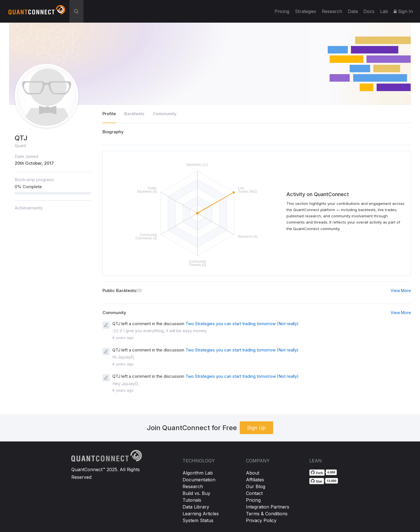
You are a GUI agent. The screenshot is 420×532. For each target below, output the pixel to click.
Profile (109, 114)
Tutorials (192, 500)
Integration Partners (268, 507)
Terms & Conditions (267, 514)
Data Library (196, 507)
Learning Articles (201, 514)
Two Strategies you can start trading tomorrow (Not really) (242, 324)
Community (165, 114)
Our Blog (256, 486)
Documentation (199, 480)
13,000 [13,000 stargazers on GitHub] (332, 481)
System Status (198, 520)
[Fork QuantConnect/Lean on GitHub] (317, 473)
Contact (254, 493)
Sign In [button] (403, 11)
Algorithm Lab (198, 473)
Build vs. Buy (196, 493)
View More (401, 290)
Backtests (134, 114)
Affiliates (255, 480)
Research (332, 11)
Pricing (282, 11)
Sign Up (256, 428)
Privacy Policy (261, 520)
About (253, 473)
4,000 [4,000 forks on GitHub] (331, 472)
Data (353, 11)
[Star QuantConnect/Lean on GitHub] (317, 481)
